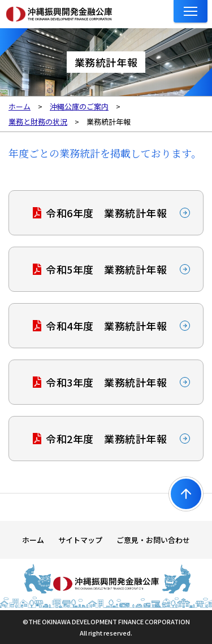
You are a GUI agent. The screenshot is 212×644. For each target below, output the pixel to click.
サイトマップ (80, 540)
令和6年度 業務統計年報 (106, 213)
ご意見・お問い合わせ (153, 540)
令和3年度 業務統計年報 (106, 382)
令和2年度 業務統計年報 (106, 439)
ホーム (33, 540)
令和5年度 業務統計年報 (106, 269)
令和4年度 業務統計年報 (106, 326)
